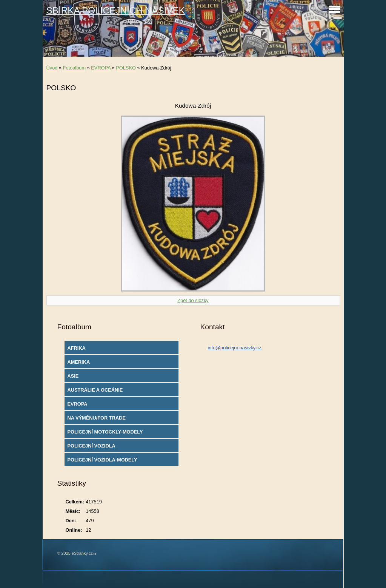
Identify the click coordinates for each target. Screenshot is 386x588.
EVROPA (101, 68)
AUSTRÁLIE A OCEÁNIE (95, 390)
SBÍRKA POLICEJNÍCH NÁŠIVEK (116, 10)
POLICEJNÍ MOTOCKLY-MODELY (105, 432)
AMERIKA (78, 362)
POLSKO (126, 68)
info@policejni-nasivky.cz (234, 348)
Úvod (52, 68)
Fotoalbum (74, 68)
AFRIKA (76, 348)
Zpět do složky (193, 300)
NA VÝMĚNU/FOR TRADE (96, 418)
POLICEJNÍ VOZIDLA (91, 446)
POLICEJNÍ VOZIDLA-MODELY (102, 460)
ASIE (73, 376)
